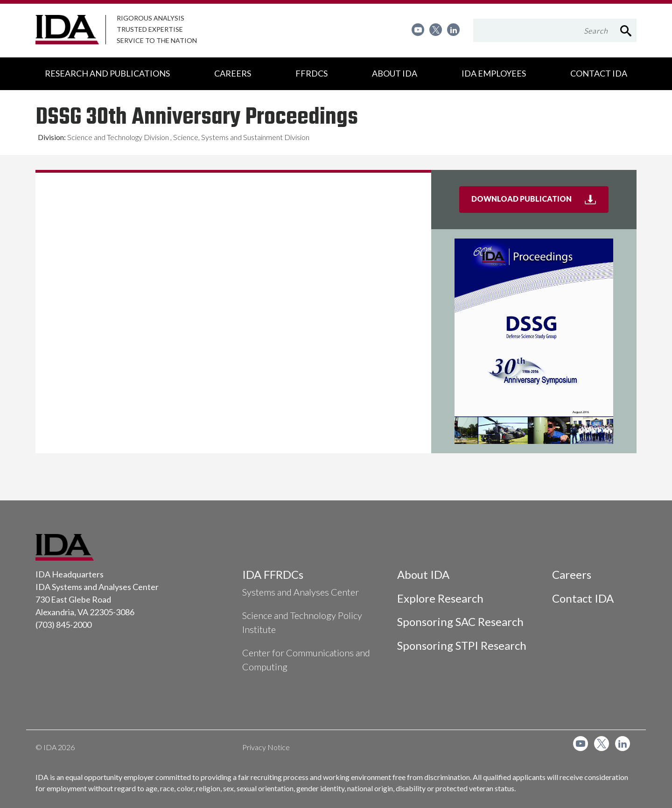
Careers (572, 574)
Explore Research (440, 598)
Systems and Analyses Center (301, 592)
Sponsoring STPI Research (462, 645)
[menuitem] (418, 30)
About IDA (423, 574)
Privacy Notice (266, 747)
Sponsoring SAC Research (460, 622)
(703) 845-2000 (63, 625)
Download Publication (540, 203)
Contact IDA (583, 598)
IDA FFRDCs (273, 574)
